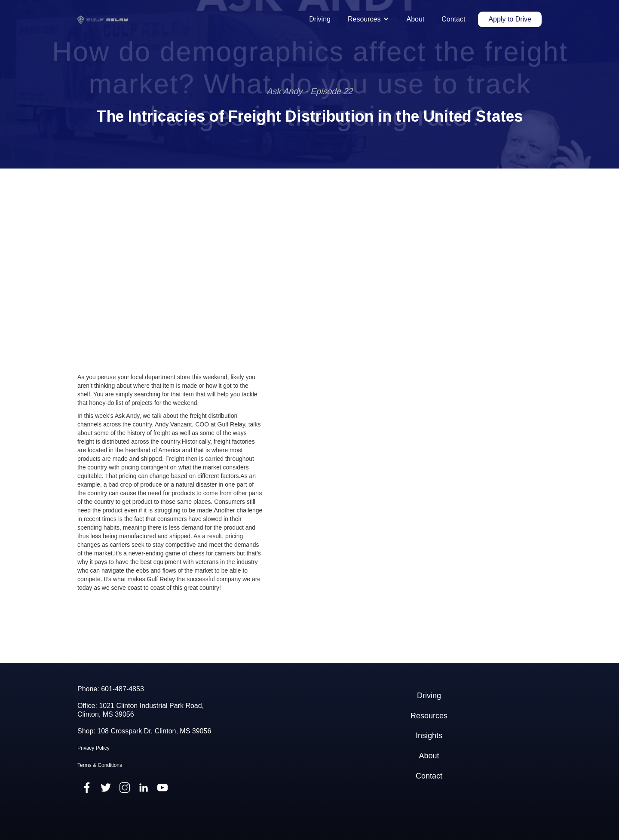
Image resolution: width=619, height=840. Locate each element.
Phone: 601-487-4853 (111, 689)
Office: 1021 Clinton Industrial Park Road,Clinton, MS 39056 (141, 710)
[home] (103, 20)
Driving (320, 19)
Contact (453, 19)
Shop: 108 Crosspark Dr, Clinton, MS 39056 (144, 731)
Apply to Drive (510, 19)
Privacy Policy (93, 748)
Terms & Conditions (100, 765)
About (415, 19)
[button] (368, 19)
